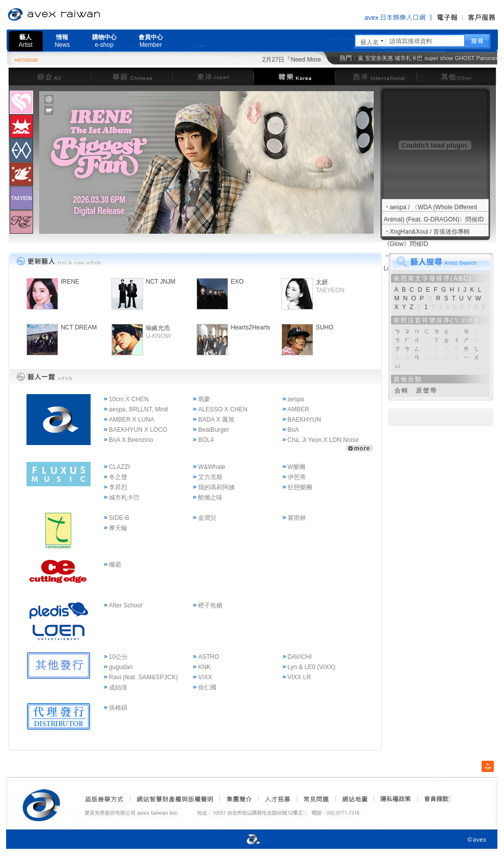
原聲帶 (427, 391)
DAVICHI (300, 657)
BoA (293, 430)
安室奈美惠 (379, 58)
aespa (296, 399)
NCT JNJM (160, 282)
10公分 (118, 657)
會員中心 (151, 41)
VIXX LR (299, 677)
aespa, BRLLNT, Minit (138, 409)
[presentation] (21, 102)
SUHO (325, 327)
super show (439, 58)
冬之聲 (118, 477)
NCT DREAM (79, 327)
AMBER (299, 409)
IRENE (70, 282)
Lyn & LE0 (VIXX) (312, 667)
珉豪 (204, 399)
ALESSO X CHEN (223, 409)
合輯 (402, 391)
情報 (62, 41)
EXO (237, 282)
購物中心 (104, 41)
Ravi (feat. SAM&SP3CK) (143, 677)
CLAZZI (119, 467)
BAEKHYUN (304, 420)
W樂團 (297, 467)
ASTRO (208, 657)
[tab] (21, 102)
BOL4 (206, 440)
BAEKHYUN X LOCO (138, 430)
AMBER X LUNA (132, 420)
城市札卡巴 (409, 58)
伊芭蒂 (297, 477)
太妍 (322, 282)
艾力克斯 (210, 477)
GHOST (465, 58)
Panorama (489, 58)
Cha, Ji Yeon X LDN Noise (323, 440)
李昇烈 (118, 487)
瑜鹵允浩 (158, 328)
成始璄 (118, 687)
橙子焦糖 (210, 605)
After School (125, 605)
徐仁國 (207, 687)
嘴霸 (115, 565)
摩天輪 (118, 528)
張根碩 (118, 708)
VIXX (205, 677)
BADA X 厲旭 (216, 420)
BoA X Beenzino (131, 440)
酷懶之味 (210, 497)
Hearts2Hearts (250, 327)
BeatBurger (214, 430)
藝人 (26, 41)
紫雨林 (297, 518)
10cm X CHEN (129, 399)
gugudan (121, 667)
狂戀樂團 (300, 487)
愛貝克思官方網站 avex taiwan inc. (82, 15)
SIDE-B (119, 518)
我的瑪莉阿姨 (216, 487)
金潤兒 (207, 518)
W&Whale (212, 467)
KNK (204, 667)
